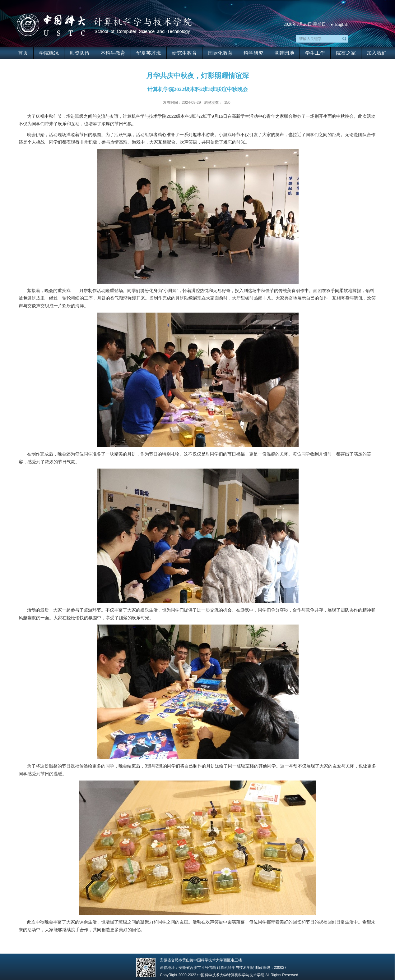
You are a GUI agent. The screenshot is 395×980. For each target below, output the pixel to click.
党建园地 (284, 53)
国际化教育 (220, 53)
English (342, 24)
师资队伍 (80, 53)
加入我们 (377, 53)
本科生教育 (113, 53)
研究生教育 (184, 53)
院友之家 (346, 53)
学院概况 (49, 53)
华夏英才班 (149, 53)
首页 (23, 53)
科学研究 (253, 53)
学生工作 (315, 53)
